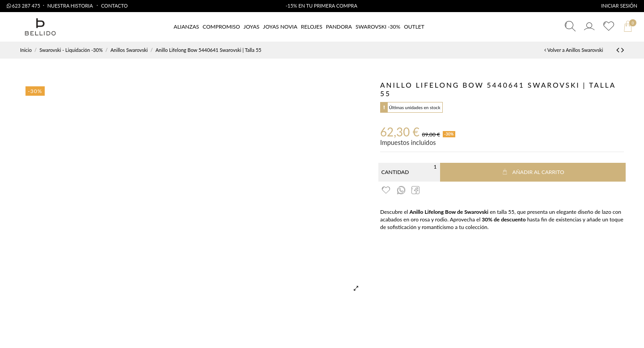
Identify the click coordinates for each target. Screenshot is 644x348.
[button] (414, 27)
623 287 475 (23, 6)
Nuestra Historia (71, 6)
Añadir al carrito (533, 172)
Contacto (114, 6)
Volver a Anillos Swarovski (574, 50)
